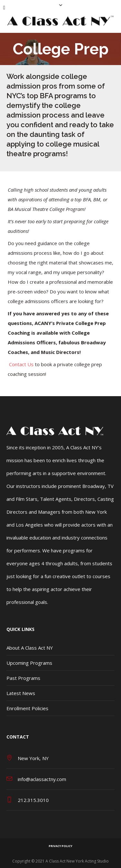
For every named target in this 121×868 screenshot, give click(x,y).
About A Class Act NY (30, 648)
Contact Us (21, 364)
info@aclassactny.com (42, 779)
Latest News (21, 693)
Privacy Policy (60, 846)
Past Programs (23, 678)
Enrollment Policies (27, 708)
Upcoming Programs (29, 663)
